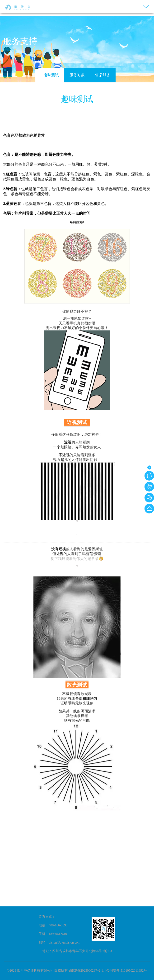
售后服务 (103, 75)
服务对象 (77, 75)
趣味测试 (51, 75)
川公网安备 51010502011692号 (125, 971)
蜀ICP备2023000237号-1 (86, 971)
